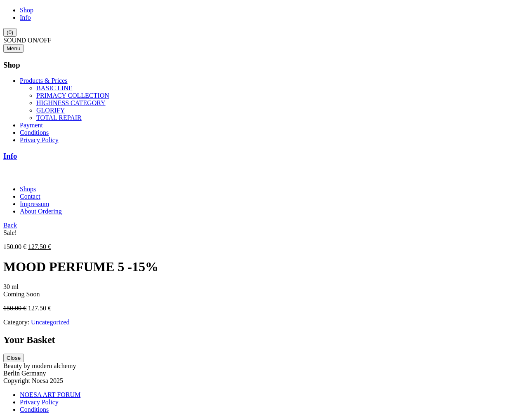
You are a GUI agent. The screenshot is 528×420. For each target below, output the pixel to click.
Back (10, 225)
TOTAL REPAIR (59, 118)
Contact (30, 196)
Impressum (34, 204)
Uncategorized (50, 322)
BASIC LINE (54, 88)
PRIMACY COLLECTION (73, 95)
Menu (13, 48)
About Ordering (41, 211)
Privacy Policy (39, 140)
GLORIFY (51, 110)
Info (25, 18)
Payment (31, 125)
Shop (27, 10)
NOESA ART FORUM (50, 395)
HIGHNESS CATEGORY (71, 103)
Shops (28, 189)
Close (14, 358)
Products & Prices (44, 81)
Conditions (34, 133)
